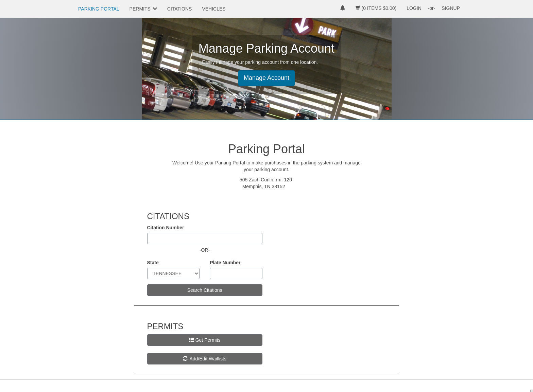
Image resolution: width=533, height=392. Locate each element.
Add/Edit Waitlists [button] (204, 359)
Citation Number (166, 228)
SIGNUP (451, 8)
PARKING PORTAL (99, 9)
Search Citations (205, 290)
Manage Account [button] (266, 78)
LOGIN (414, 8)
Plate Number (225, 263)
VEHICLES (214, 9)
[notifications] (343, 9)
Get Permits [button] (205, 340)
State (153, 263)
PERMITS (140, 9)
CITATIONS (180, 9)
